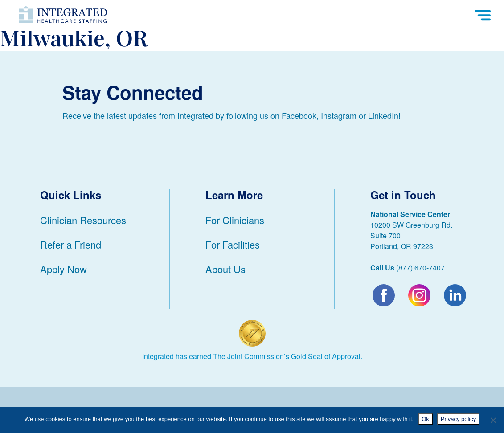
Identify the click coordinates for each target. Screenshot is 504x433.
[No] (493, 420)
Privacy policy (458, 419)
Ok (425, 419)
